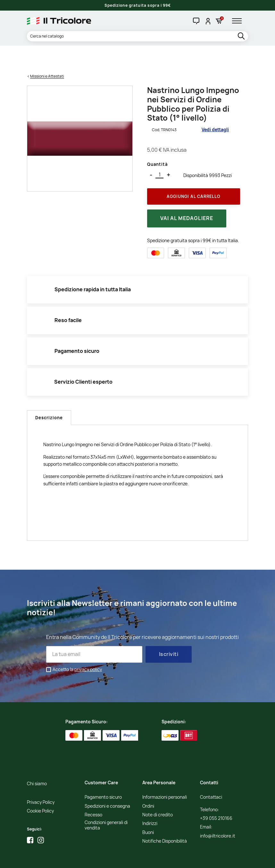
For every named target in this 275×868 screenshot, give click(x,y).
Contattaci (211, 773)
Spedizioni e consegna (107, 782)
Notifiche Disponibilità (165, 817)
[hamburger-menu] (239, 21)
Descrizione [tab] (49, 393)
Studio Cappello (183, 859)
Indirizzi (150, 799)
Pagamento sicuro (103, 773)
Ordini (148, 782)
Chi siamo (37, 759)
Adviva (207, 859)
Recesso (93, 790)
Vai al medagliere (187, 194)
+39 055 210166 (216, 794)
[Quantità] (159, 150)
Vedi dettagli (215, 105)
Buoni (148, 808)
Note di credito (158, 790)
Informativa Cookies (134, 859)
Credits (161, 859)
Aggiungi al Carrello (194, 172)
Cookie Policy (40, 786)
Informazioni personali (165, 773)
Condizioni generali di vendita (106, 801)
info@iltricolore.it (218, 811)
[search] (242, 36)
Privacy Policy (41, 778)
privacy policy (88, 645)
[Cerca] (137, 36)
